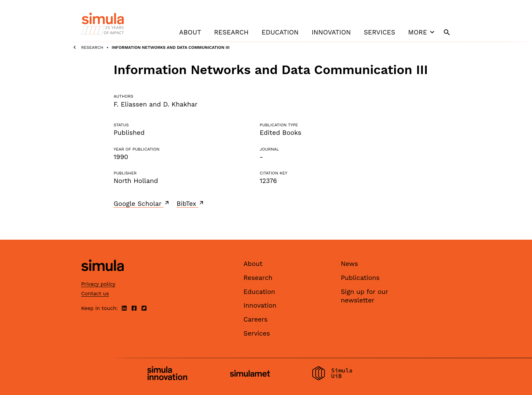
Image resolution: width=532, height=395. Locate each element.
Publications (360, 278)
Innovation (331, 32)
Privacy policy (98, 284)
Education (280, 32)
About (190, 32)
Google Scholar (142, 203)
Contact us (95, 294)
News (350, 264)
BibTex (191, 203)
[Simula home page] (103, 277)
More (422, 32)
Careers (256, 319)
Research (231, 32)
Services (380, 32)
